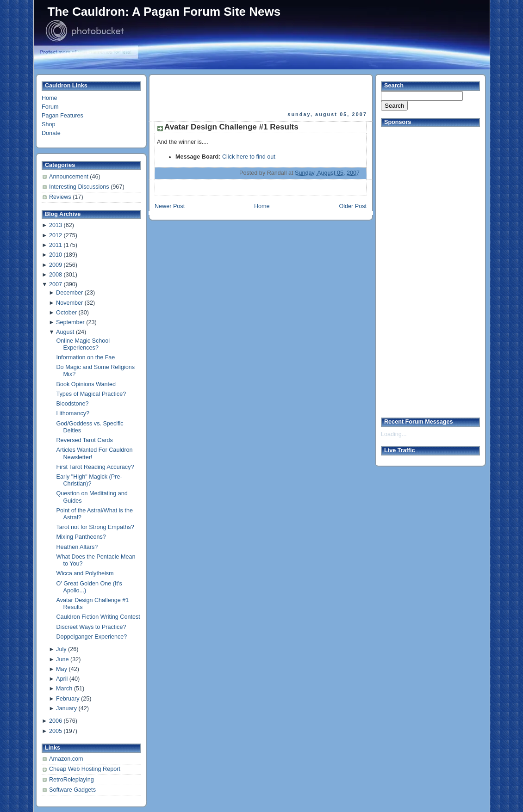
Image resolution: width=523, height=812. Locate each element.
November (69, 303)
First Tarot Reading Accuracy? (95, 467)
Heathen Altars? (77, 547)
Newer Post (170, 206)
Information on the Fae (86, 357)
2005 (56, 731)
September (70, 322)
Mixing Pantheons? (81, 537)
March (64, 689)
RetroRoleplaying (72, 780)
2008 (56, 275)
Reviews (61, 197)
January (66, 708)
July (61, 649)
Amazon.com (66, 759)
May (62, 669)
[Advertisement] (261, 93)
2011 (56, 245)
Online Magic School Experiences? (83, 344)
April (62, 679)
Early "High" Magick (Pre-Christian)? (89, 480)
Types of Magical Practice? (91, 394)
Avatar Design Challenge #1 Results (231, 127)
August (65, 332)
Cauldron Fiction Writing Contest (98, 617)
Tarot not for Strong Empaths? (95, 527)
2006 (56, 721)
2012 (56, 235)
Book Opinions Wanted (86, 384)
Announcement (69, 177)
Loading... (394, 434)
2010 (56, 255)
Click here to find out (249, 157)
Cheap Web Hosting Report (85, 769)
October (66, 313)
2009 (56, 265)
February (68, 699)
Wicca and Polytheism (85, 573)
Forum (50, 107)
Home (50, 98)
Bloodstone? (73, 404)
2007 (56, 284)
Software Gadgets (72, 790)
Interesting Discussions (80, 187)
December (69, 293)
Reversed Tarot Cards (85, 440)
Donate (51, 133)
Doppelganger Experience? (92, 637)
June (62, 659)
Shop (48, 124)
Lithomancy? (73, 413)
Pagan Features (62, 116)
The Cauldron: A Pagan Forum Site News (164, 12)
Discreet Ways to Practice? (91, 627)
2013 (56, 225)
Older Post (353, 206)
